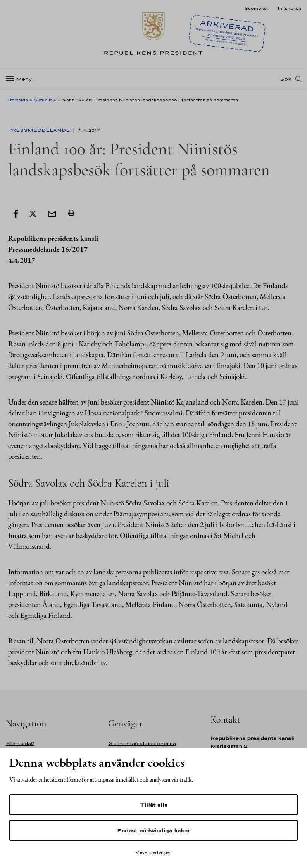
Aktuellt (43, 100)
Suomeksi (256, 8)
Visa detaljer (153, 852)
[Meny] (21, 79)
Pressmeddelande (40, 130)
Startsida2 (20, 743)
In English (289, 8)
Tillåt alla (154, 805)
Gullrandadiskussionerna (142, 743)
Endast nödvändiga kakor (154, 830)
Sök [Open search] (286, 79)
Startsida (17, 100)
